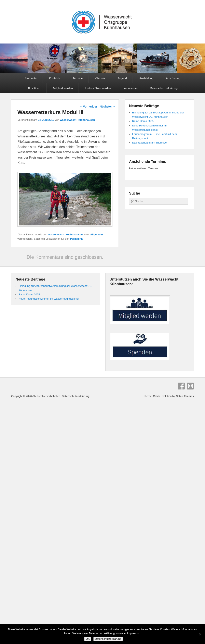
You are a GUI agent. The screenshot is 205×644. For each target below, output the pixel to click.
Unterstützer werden (98, 88)
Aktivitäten (34, 88)
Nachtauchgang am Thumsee (149, 143)
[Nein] (200, 634)
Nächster (108, 107)
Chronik (100, 78)
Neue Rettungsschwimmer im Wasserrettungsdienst (49, 299)
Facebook (181, 386)
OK (88, 639)
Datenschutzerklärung (164, 88)
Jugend (122, 78)
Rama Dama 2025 (143, 121)
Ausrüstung (173, 78)
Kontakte (54, 78)
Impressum (130, 88)
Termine (78, 78)
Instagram (190, 386)
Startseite (31, 78)
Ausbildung (146, 78)
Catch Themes (185, 396)
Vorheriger (88, 107)
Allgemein (96, 234)
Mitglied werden (63, 88)
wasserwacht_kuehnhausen (77, 120)
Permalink (76, 239)
